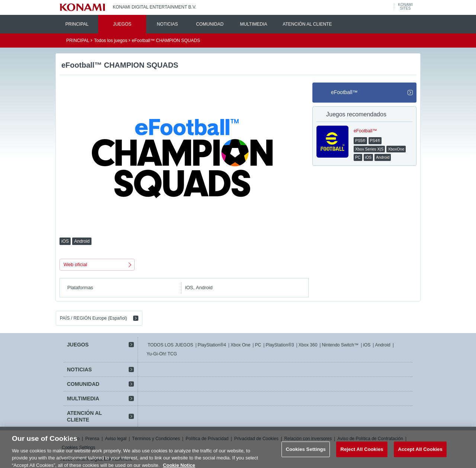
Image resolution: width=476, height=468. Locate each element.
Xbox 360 (308, 345)
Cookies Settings (306, 453)
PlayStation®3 (280, 345)
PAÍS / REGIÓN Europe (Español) (94, 318)
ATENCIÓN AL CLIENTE (307, 24)
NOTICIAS (168, 24)
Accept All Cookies (420, 453)
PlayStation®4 (212, 345)
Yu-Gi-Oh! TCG (162, 354)
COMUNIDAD (210, 24)
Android (382, 345)
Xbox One (240, 345)
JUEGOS (122, 24)
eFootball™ (344, 92)
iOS (367, 345)
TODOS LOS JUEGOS (170, 345)
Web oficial (75, 264)
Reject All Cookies (362, 453)
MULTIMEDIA (253, 24)
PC (258, 345)
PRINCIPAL (77, 24)
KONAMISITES (405, 7)
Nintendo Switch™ (340, 345)
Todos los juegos (111, 41)
